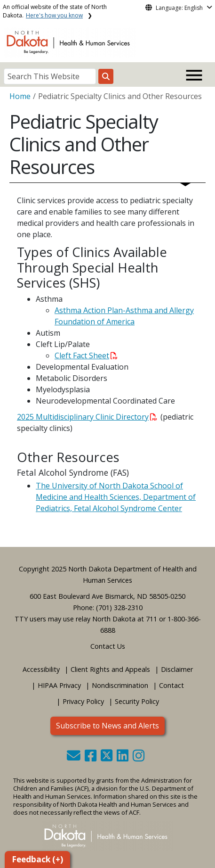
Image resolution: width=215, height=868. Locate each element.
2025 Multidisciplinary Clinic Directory (87, 417)
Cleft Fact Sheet (86, 355)
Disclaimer (177, 669)
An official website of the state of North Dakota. (55, 11)
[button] (75, 758)
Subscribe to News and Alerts (107, 726)
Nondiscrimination (120, 685)
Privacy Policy (83, 701)
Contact (171, 685)
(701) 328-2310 (119, 608)
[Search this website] (106, 76)
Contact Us (108, 646)
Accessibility (41, 669)
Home (20, 96)
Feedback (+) (37, 859)
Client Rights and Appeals (110, 669)
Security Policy (137, 701)
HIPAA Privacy (59, 685)
